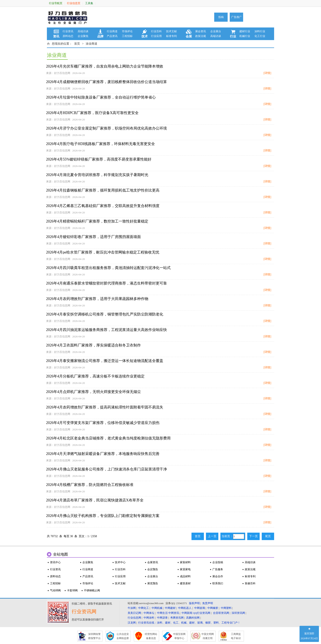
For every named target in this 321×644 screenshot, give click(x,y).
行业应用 (156, 36)
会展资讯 (153, 562)
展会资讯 (201, 31)
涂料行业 (260, 31)
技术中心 (120, 562)
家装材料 (185, 562)
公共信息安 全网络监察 (123, 636)
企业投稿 (218, 562)
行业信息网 (134, 618)
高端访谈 (83, 31)
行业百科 (156, 31)
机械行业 (245, 36)
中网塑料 (226, 608)
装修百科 (250, 583)
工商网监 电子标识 (236, 636)
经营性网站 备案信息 (151, 636)
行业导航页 (56, 3)
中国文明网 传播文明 (208, 636)
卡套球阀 (72, 590)
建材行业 (245, 31)
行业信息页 (74, 3)
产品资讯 (112, 36)
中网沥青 (162, 618)
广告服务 (218, 569)
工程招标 (127, 36)
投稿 (221, 17)
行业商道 (112, 31)
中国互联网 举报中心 (179, 636)
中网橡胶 (213, 608)
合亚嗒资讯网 (221, 613)
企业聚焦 (83, 36)
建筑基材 (185, 583)
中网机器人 (185, 608)
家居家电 (185, 569)
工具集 (89, 3)
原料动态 (68, 36)
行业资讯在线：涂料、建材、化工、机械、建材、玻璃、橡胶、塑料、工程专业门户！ (189, 623)
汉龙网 (132, 623)
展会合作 (218, 576)
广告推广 (237, 17)
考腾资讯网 (177, 618)
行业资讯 (68, 31)
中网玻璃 (200, 608)
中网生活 (162, 613)
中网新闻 (187, 613)
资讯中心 (55, 562)
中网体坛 (149, 613)
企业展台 (216, 31)
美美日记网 (134, 613)
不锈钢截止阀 (92, 590)
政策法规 (201, 36)
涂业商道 (92, 44)
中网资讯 (174, 613)
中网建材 (170, 608)
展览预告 (153, 583)
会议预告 (153, 569)
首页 (77, 44)
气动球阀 (55, 590)
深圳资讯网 (238, 613)
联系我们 (218, 583)
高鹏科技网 (193, 618)
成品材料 (185, 576)
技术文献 (171, 31)
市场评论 (127, 31)
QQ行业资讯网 (202, 613)
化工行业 (260, 36)
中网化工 (144, 608)
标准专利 (171, 36)
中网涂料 (149, 618)
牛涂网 (132, 608)
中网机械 (157, 608)
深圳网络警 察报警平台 (94, 636)
